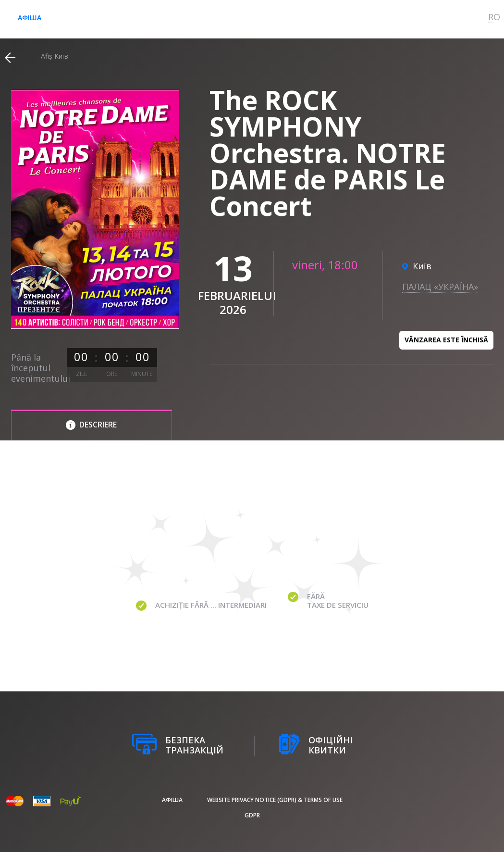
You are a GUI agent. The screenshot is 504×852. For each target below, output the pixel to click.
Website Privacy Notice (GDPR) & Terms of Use (275, 800)
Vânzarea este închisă (446, 340)
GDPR (252, 815)
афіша (30, 18)
